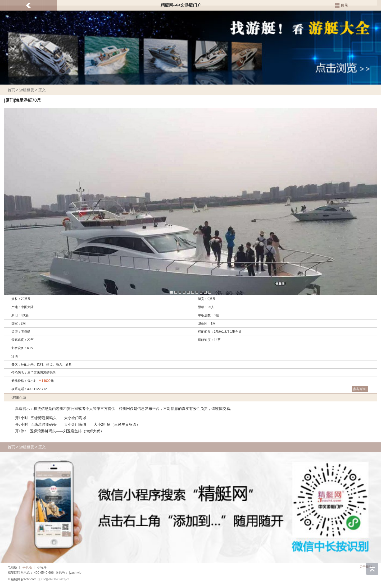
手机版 (27, 567)
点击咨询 (359, 389)
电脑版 (12, 567)
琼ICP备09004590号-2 (53, 579)
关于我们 (366, 567)
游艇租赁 (27, 90)
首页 (11, 90)
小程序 (42, 567)
